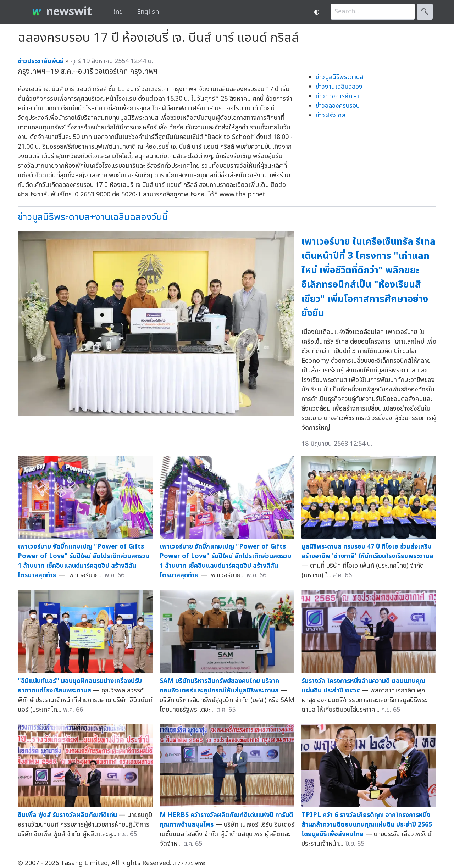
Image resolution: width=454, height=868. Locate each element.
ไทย (118, 12)
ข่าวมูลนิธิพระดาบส (339, 77)
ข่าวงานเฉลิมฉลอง (339, 87)
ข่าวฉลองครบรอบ (338, 106)
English (148, 12)
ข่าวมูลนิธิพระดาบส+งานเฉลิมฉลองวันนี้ (93, 217)
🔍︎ (425, 12)
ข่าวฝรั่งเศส (331, 115)
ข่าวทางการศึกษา (337, 96)
